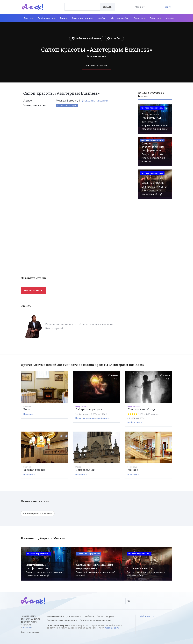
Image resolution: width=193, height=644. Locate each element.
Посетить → (30, 414)
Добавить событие (94, 616)
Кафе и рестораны (82, 18)
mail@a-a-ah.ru (112, 628)
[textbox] (82, 5)
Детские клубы (120, 18)
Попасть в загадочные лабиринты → (94, 418)
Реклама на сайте (55, 616)
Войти (168, 7)
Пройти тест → (135, 422)
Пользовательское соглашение (62, 620)
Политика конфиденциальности (96, 620)
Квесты (28, 18)
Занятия (140, 18)
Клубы (102, 18)
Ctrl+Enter (27, 628)
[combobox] (82, 7)
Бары (63, 18)
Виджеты (110, 616)
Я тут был (114, 38)
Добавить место (74, 616)
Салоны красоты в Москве (38, 513)
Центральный (85, 470)
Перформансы (46, 18)
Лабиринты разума (89, 409)
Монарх (133, 470)
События (155, 18)
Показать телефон (67, 105)
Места (170, 18)
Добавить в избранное (86, 38)
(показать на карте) (95, 101)
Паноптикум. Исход (141, 409)
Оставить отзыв (97, 66)
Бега (27, 409)
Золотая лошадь (34, 470)
